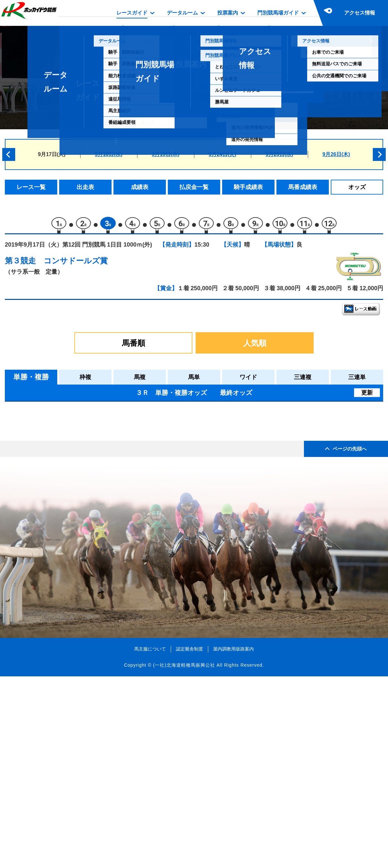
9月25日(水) (279, 154)
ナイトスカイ (65, 554)
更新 (367, 396)
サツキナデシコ (68, 430)
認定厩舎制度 (189, 840)
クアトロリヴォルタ (73, 485)
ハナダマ (59, 568)
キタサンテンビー (70, 472)
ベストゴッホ (65, 513)
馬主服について (150, 840)
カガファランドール (73, 582)
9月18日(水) (108, 154)
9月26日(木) (336, 154)
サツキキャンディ (70, 458)
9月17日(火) (52, 154)
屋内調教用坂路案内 (233, 840)
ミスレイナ (62, 527)
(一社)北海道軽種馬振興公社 (184, 856)
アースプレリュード (73, 444)
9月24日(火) (222, 154)
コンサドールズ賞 (76, 264)
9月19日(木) (165, 154)
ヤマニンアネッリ (70, 540)
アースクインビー (70, 499)
